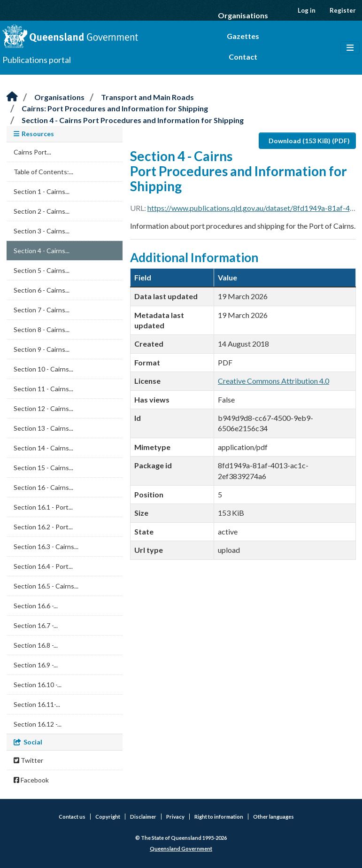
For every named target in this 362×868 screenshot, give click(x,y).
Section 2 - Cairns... (42, 211)
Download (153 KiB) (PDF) (309, 141)
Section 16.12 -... (38, 724)
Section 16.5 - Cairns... (46, 586)
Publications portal (37, 60)
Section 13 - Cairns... (43, 428)
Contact (243, 57)
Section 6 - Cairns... (42, 290)
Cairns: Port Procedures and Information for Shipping (115, 108)
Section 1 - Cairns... (42, 191)
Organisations (243, 15)
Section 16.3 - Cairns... (46, 546)
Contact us (72, 817)
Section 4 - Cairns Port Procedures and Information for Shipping (133, 120)
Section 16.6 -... (36, 606)
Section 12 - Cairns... (43, 408)
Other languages (273, 817)
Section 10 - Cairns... (43, 369)
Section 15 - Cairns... (43, 468)
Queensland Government (181, 849)
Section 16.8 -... (36, 645)
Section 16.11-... (37, 704)
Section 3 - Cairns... (42, 231)
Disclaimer (143, 817)
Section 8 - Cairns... (42, 329)
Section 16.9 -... (36, 665)
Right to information (219, 817)
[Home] (12, 97)
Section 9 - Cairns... (42, 349)
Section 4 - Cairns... (42, 251)
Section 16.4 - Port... (43, 566)
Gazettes (243, 36)
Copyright (108, 817)
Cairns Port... (32, 152)
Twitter (28, 760)
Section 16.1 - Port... (43, 507)
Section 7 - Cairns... (42, 310)
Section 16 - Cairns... (43, 487)
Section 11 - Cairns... (43, 389)
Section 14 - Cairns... (43, 448)
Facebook (31, 780)
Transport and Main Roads (147, 97)
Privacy (175, 817)
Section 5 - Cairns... (42, 270)
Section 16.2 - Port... (43, 527)
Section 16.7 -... (36, 625)
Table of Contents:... (43, 172)
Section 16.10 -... (38, 685)
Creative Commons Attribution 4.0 (273, 381)
